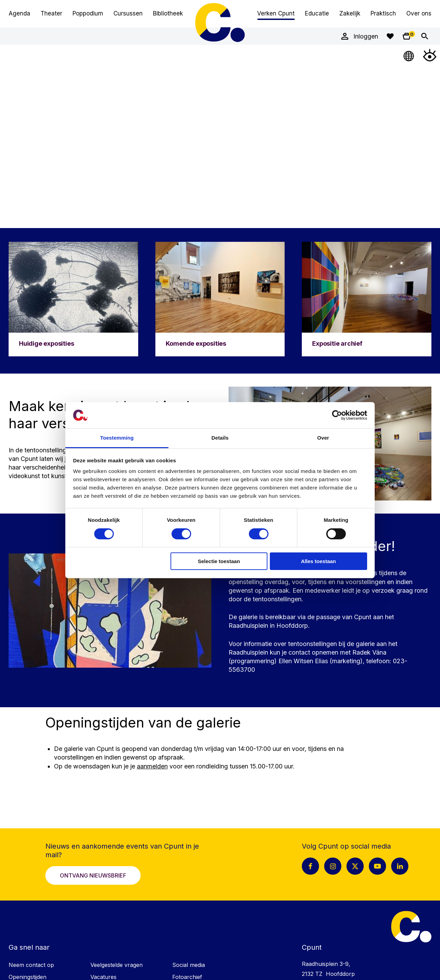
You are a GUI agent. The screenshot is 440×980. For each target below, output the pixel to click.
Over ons (419, 13)
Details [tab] (220, 438)
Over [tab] (323, 438)
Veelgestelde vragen (117, 965)
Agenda (19, 13)
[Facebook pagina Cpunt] (310, 866)
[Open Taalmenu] (409, 55)
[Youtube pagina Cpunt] (377, 866)
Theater (51, 13)
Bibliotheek (168, 13)
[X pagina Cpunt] (355, 866)
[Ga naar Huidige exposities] (73, 299)
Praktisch (383, 13)
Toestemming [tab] (117, 438)
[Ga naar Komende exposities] (220, 299)
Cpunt (220, 22)
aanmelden (152, 766)
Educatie (317, 13)
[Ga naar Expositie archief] (367, 299)
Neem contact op (31, 965)
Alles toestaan (319, 561)
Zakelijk (350, 13)
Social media (189, 965)
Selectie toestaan (219, 561)
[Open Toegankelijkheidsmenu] (430, 55)
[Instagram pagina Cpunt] (333, 866)
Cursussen (128, 13)
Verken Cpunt (276, 13)
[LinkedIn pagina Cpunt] (400, 866)
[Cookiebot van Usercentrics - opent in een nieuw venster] (337, 415)
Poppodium (88, 13)
